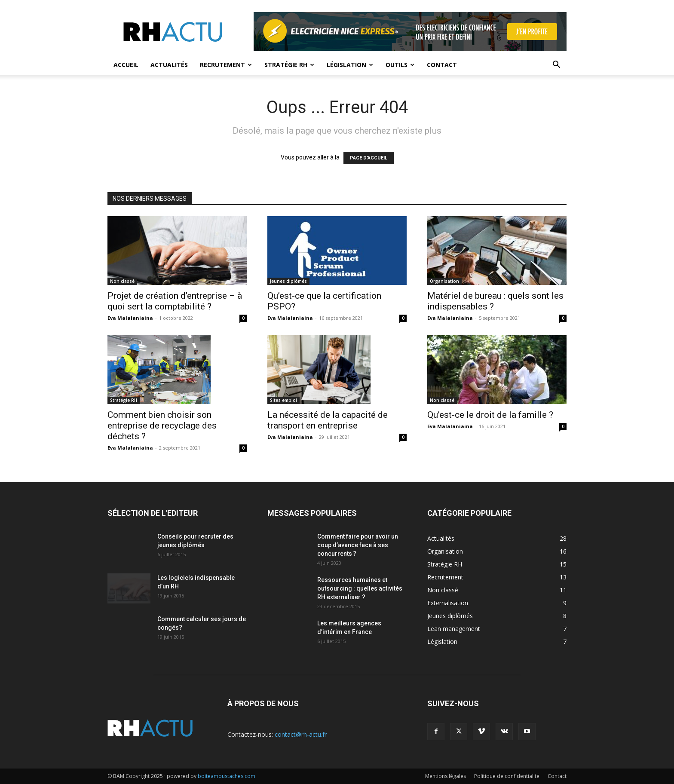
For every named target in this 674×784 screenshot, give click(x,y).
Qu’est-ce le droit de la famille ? (490, 415)
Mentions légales (446, 776)
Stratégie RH (289, 65)
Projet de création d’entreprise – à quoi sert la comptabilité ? (175, 301)
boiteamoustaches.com (227, 776)
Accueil (126, 65)
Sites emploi (283, 400)
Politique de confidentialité (507, 776)
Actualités (169, 65)
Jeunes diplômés (288, 281)
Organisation (444, 281)
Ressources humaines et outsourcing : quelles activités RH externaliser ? (360, 588)
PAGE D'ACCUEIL (369, 158)
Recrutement (226, 65)
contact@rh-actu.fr (301, 734)
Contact (442, 65)
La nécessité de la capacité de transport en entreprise (328, 420)
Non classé (122, 281)
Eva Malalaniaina (130, 318)
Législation (350, 65)
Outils (400, 65)
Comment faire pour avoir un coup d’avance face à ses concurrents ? (358, 545)
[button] (556, 66)
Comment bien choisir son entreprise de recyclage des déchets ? (162, 426)
